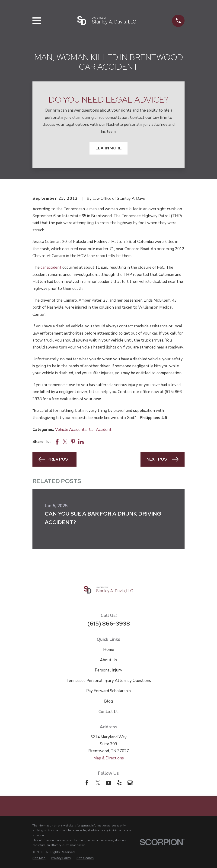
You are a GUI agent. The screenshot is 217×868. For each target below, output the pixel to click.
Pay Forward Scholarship (108, 691)
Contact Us (108, 712)
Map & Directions (109, 758)
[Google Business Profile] (130, 783)
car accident (51, 267)
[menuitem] (39, 858)
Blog (108, 701)
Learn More (109, 148)
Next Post (163, 459)
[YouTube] (108, 783)
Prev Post (54, 459)
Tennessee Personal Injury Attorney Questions (109, 681)
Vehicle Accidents (71, 430)
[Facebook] (87, 783)
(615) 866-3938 (109, 623)
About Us (108, 660)
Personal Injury (108, 670)
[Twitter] (98, 783)
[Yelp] (119, 783)
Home (109, 650)
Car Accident (100, 430)
